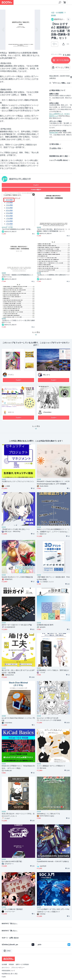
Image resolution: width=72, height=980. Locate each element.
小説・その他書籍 (57, 13)
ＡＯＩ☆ (11, 412)
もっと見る (36, 428)
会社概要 (4, 964)
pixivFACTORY (54, 133)
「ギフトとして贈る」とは (61, 83)
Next (37, 30)
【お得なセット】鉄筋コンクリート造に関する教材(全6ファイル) (18, 321)
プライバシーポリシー (18, 968)
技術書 (53, 15)
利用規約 (11, 964)
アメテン (11, 375)
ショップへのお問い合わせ (59, 160)
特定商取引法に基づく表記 (59, 156)
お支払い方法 (56, 148)
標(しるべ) (47, 375)
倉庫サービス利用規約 (22, 964)
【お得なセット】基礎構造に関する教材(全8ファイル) (53, 276)
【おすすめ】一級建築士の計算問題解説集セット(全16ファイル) (18, 276)
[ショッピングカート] (65, 2)
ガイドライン (6, 968)
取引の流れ (55, 144)
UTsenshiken (47, 412)
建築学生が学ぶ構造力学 (20, 179)
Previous (4, 30)
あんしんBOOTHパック (56, 114)
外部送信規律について (8, 971)
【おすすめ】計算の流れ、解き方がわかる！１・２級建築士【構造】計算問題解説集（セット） (53, 230)
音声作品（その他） (8, 227)
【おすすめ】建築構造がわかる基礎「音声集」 (17, 229)
